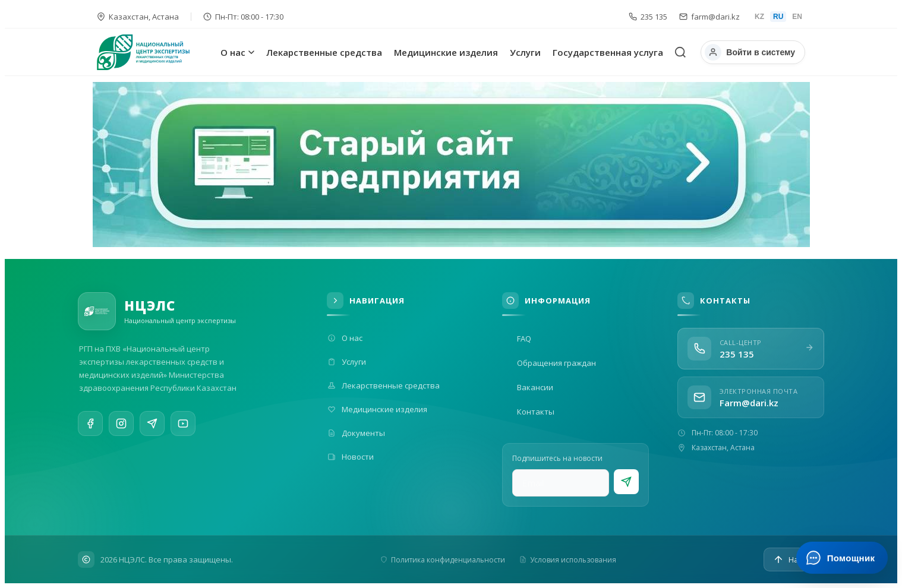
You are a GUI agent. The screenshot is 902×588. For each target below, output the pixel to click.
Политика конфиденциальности (443, 560)
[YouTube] (183, 432)
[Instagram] (121, 426)
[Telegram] (152, 428)
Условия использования (568, 560)
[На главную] (156, 52)
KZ (759, 17)
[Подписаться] (626, 482)
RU (778, 17)
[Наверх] (794, 559)
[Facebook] (90, 425)
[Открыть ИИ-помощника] (842, 558)
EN (797, 17)
